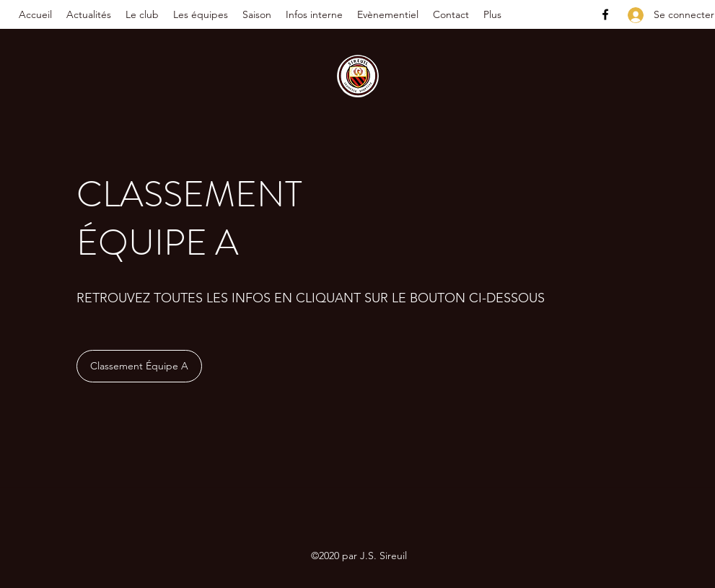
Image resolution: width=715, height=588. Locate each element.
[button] (142, 14)
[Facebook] (605, 14)
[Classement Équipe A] (139, 366)
